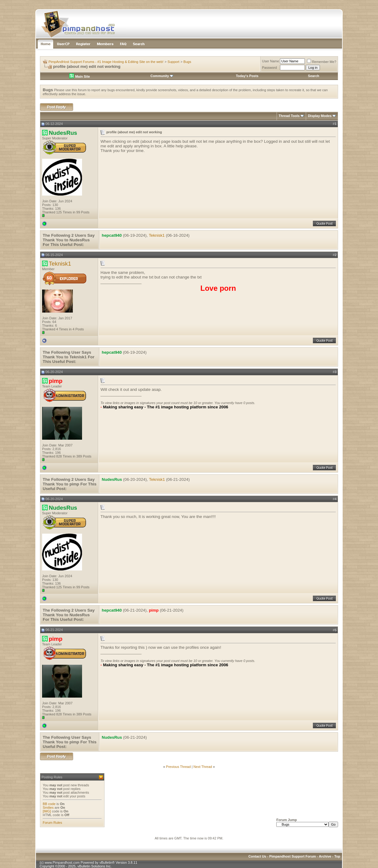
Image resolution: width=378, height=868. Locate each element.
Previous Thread (178, 767)
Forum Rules (52, 823)
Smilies (48, 808)
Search (314, 76)
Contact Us (257, 856)
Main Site (79, 76)
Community (162, 76)
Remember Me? (322, 62)
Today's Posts (247, 76)
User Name (271, 61)
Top (337, 856)
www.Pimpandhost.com (62, 862)
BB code (49, 804)
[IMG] (47, 811)
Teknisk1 (157, 235)
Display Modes (320, 116)
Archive (325, 856)
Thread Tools (289, 116)
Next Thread (203, 767)
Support (173, 62)
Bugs (187, 62)
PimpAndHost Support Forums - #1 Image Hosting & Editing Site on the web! (106, 62)
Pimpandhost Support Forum (293, 856)
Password (270, 68)
